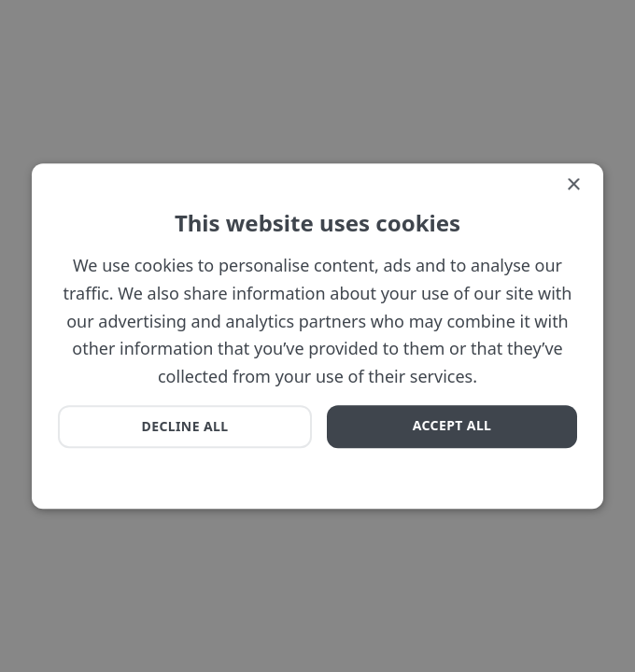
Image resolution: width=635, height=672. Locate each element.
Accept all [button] (452, 425)
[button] (120, 458)
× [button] (573, 185)
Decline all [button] (185, 426)
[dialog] (317, 336)
